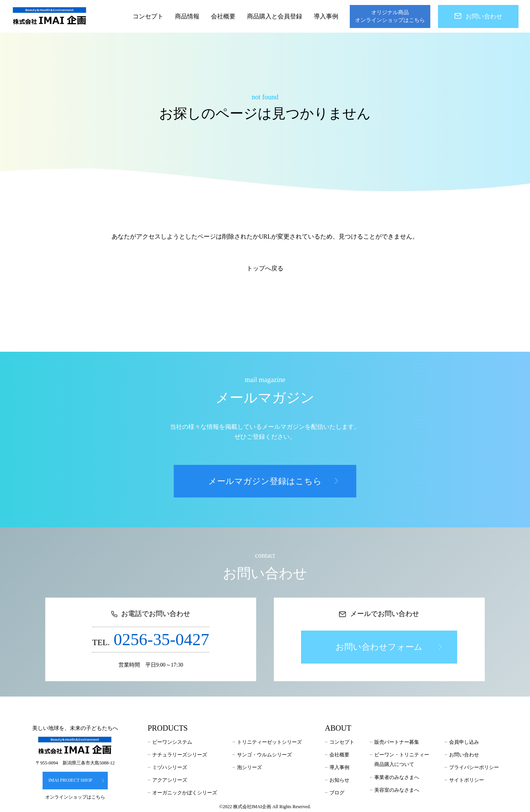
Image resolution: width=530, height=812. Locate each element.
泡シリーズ (249, 767)
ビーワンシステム (172, 742)
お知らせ (339, 780)
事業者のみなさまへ (397, 777)
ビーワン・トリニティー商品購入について (402, 760)
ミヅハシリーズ (170, 767)
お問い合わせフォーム (388, 647)
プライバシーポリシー (474, 767)
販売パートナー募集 (397, 742)
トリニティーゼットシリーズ (269, 742)
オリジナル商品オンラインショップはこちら (390, 16)
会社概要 (223, 16)
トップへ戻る (265, 268)
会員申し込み (464, 742)
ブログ (337, 793)
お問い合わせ (478, 16)
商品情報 (187, 16)
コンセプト (148, 16)
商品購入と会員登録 (275, 16)
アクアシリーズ (170, 780)
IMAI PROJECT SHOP (76, 780)
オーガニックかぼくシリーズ (185, 793)
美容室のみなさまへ (397, 790)
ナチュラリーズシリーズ (180, 755)
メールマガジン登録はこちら (273, 481)
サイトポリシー (467, 780)
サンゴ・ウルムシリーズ (264, 755)
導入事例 (326, 16)
